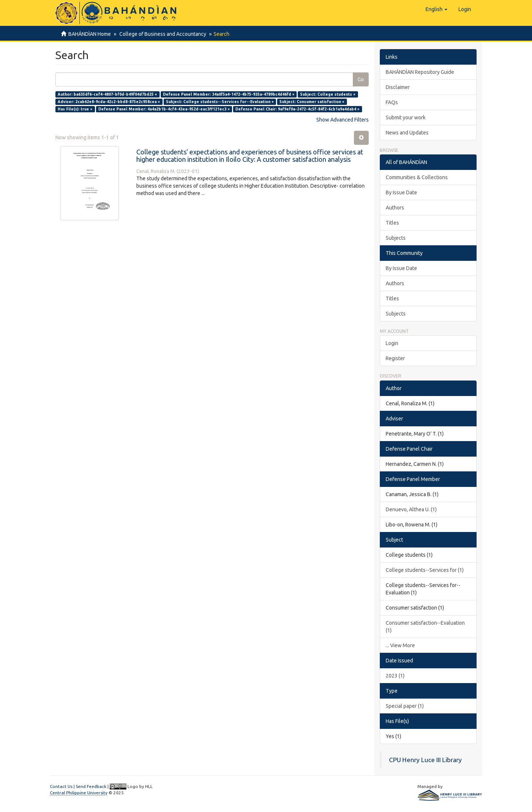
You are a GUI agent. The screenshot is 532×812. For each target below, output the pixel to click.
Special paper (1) (405, 706)
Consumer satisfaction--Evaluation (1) (425, 627)
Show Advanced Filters (342, 120)
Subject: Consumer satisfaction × (312, 102)
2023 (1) (395, 676)
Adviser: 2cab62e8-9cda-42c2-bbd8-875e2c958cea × (109, 102)
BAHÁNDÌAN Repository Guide (420, 72)
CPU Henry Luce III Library (425, 760)
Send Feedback (91, 786)
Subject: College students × (328, 94)
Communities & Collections (417, 177)
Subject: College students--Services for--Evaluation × (220, 102)
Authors (395, 208)
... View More (400, 645)
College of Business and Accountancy (162, 34)
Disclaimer (398, 87)
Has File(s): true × (75, 109)
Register (395, 358)
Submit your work (406, 117)
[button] (436, 9)
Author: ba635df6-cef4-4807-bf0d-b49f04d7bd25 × (107, 94)
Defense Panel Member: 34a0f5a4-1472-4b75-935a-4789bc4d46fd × (229, 94)
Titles (392, 223)
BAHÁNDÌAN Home (90, 34)
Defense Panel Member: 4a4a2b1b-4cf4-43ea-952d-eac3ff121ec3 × (164, 109)
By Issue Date (401, 192)
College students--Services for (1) (425, 570)
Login (392, 343)
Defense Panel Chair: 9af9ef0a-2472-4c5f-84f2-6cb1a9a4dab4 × (297, 109)
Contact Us (61, 786)
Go (361, 79)
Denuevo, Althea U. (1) (411, 509)
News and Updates (407, 133)
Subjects (396, 238)
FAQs (392, 102)
